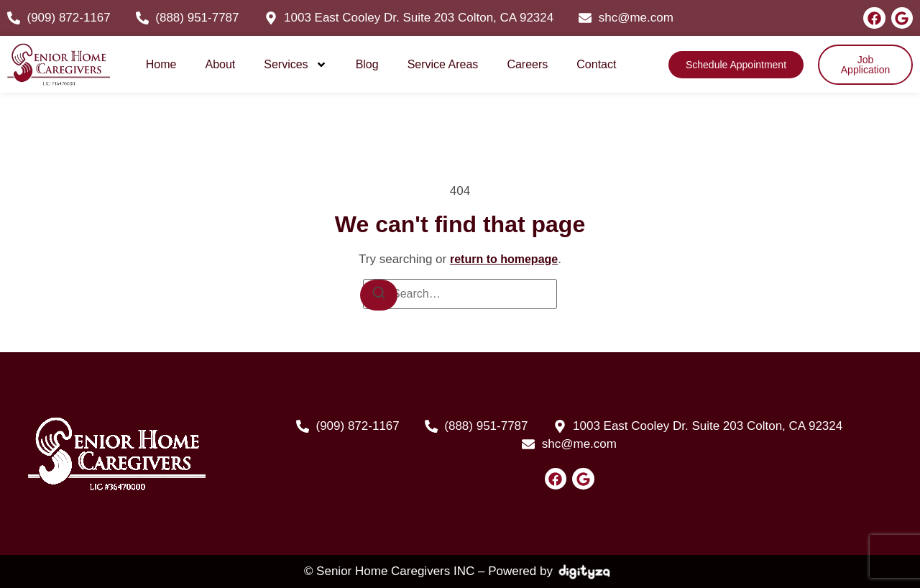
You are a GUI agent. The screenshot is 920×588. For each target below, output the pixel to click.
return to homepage (504, 259)
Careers (527, 64)
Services (295, 65)
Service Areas (443, 64)
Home (161, 64)
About (220, 64)
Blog (367, 64)
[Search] (379, 295)
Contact (596, 64)
